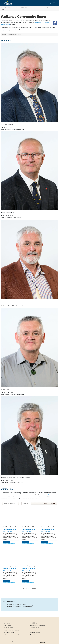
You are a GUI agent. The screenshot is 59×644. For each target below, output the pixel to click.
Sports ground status (36, 632)
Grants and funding (9, 628)
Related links (18, 35)
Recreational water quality (10, 637)
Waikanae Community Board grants (17, 604)
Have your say (7, 625)
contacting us (47, 494)
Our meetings (10, 35)
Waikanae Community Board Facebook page (19, 606)
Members (4, 35)
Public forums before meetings (12, 630)
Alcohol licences (35, 628)
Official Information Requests (38, 625)
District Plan (33, 635)
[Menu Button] (54, 3)
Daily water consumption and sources (13, 635)
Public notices (34, 637)
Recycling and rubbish (9, 632)
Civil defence (34, 630)
